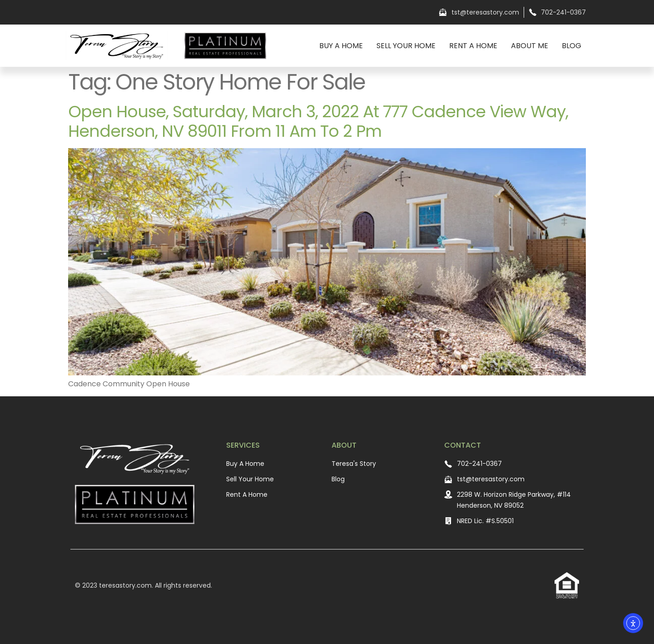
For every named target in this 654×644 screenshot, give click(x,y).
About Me (530, 46)
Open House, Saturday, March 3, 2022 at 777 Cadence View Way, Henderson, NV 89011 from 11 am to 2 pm (318, 121)
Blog (572, 46)
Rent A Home (473, 46)
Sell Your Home (406, 46)
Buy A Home (341, 46)
